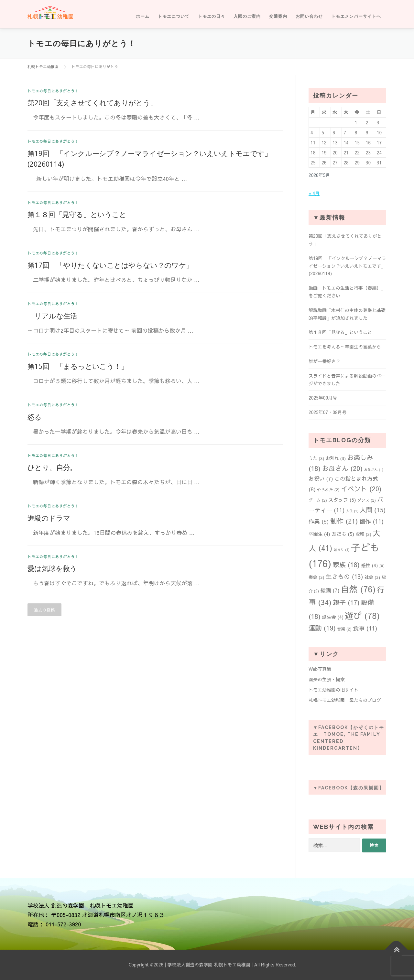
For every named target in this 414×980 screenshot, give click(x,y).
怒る (35, 417)
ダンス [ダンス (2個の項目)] (367, 500)
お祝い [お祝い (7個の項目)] (321, 478)
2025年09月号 (323, 398)
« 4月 (314, 193)
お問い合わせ (309, 16)
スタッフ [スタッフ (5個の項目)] (342, 500)
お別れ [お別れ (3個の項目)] (336, 458)
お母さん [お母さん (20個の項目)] (342, 468)
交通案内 (278, 16)
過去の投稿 (44, 610)
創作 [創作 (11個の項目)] (371, 521)
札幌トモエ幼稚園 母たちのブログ (345, 700)
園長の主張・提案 (327, 679)
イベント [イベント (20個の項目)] (361, 489)
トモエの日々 (212, 16)
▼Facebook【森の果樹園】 (349, 788)
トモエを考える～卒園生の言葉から (345, 347)
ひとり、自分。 (52, 467)
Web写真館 (320, 669)
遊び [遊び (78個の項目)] (362, 615)
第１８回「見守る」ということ (77, 214)
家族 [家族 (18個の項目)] (346, 564)
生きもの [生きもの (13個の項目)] (344, 576)
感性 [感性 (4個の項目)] (369, 565)
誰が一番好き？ (324, 361)
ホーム (143, 16)
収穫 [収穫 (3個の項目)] (363, 534)
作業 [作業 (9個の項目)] (319, 521)
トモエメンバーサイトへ (356, 16)
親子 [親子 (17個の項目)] (346, 602)
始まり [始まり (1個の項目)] (342, 550)
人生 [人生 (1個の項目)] (352, 511)
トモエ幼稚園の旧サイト (333, 690)
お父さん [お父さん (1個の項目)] (374, 469)
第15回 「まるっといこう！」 (78, 366)
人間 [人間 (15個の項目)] (373, 510)
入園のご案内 (247, 16)
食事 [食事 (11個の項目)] (365, 628)
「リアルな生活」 (56, 316)
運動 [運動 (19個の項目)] (322, 628)
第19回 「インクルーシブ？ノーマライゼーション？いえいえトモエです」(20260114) (347, 266)
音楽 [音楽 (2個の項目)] (344, 629)
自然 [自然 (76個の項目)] (358, 589)
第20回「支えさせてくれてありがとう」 (92, 102)
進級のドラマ (49, 518)
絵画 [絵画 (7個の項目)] (330, 590)
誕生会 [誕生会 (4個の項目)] (333, 617)
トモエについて (174, 16)
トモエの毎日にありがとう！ (53, 91)
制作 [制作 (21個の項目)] (344, 521)
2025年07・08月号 (328, 412)
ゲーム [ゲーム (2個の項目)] (318, 500)
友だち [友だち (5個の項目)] (343, 534)
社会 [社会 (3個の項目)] (372, 577)
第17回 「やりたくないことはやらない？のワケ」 (110, 265)
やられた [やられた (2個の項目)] (328, 490)
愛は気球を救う (52, 568)
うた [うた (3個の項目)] (316, 458)
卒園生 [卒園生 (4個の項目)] (319, 534)
